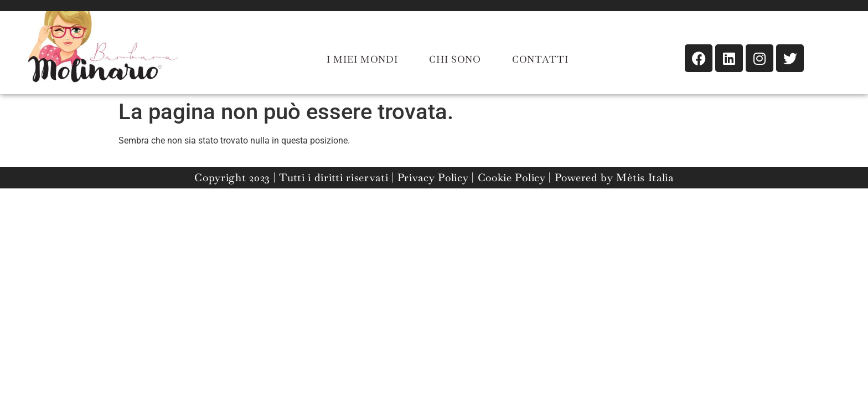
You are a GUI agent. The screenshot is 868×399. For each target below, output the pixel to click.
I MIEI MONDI (362, 59)
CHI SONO (455, 59)
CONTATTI (540, 59)
